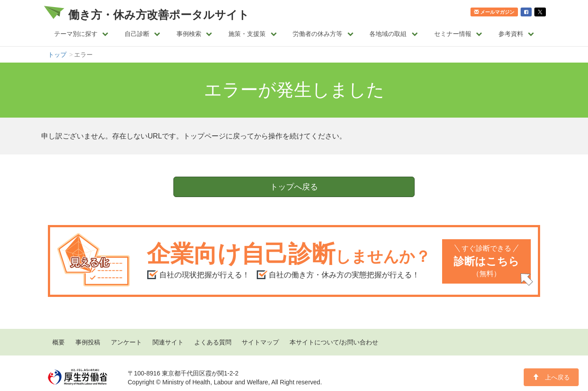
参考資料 (516, 34)
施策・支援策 (253, 34)
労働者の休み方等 (323, 34)
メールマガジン (494, 12)
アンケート (126, 342)
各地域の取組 (394, 34)
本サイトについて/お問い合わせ (334, 342)
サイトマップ (260, 342)
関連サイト (168, 342)
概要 (59, 342)
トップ (57, 55)
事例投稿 (88, 342)
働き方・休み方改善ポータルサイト (159, 15)
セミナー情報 (458, 34)
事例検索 (194, 34)
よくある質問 (213, 342)
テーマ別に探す (81, 34)
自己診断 (143, 34)
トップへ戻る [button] (294, 187)
